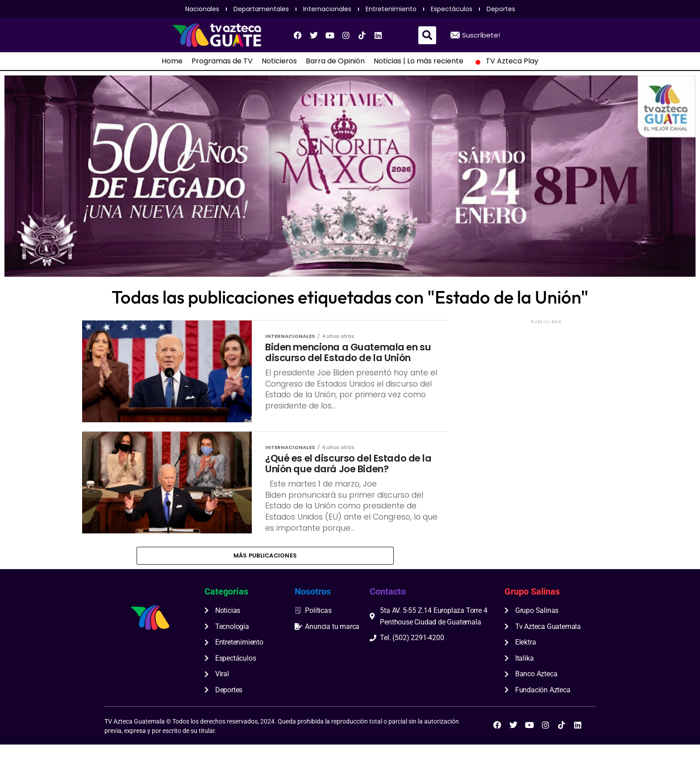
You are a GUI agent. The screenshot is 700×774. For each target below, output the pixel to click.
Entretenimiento (391, 9)
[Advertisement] (546, 382)
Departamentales (261, 9)
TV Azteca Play (505, 61)
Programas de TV (222, 61)
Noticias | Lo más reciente (419, 61)
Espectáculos (452, 9)
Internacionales (327, 9)
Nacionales (202, 9)
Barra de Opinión (335, 61)
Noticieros (279, 61)
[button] (427, 35)
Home (172, 61)
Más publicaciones (265, 584)
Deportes (501, 9)
